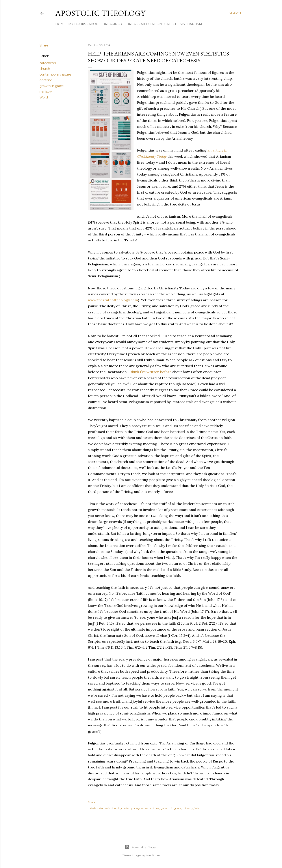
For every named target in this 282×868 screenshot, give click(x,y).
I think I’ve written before (150, 372)
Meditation (151, 24)
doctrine (46, 80)
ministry (46, 92)
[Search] (236, 13)
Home (61, 24)
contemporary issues (55, 74)
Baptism (195, 24)
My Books (77, 24)
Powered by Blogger (141, 847)
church (45, 69)
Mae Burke (153, 855)
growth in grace (52, 86)
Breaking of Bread (120, 24)
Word (44, 97)
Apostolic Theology (100, 13)
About (94, 24)
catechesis (48, 63)
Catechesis (175, 24)
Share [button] (44, 45)
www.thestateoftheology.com (113, 300)
